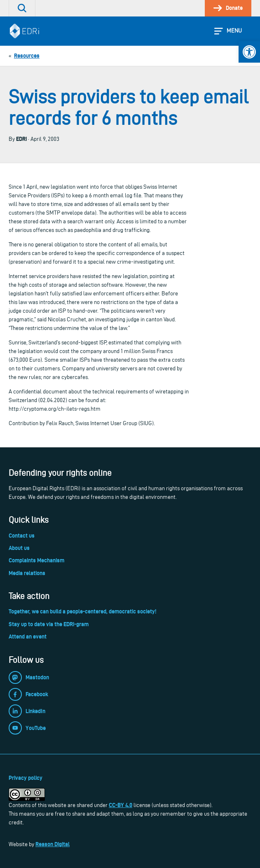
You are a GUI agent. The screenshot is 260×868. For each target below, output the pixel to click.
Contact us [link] (22, 536)
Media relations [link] (27, 573)
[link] (249, 52)
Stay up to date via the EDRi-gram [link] (49, 624)
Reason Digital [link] (53, 844)
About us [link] (19, 548)
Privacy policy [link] (26, 778)
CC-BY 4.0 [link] (121, 805)
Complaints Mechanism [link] (36, 560)
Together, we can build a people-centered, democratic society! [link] (82, 611)
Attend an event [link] (28, 636)
